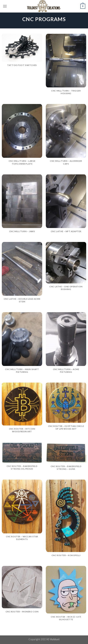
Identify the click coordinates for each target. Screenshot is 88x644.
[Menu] (5, 6)
